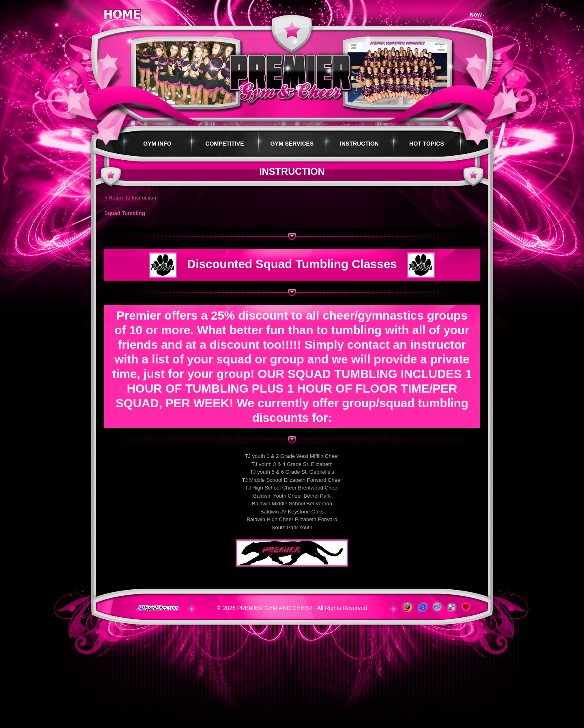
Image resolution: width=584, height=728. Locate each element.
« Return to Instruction (130, 198)
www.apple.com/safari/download (437, 607)
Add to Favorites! (467, 607)
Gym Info (157, 144)
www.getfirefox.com (407, 607)
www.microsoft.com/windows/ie (422, 607)
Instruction (359, 144)
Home (122, 13)
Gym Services (292, 144)
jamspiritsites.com (157, 608)
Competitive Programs (224, 148)
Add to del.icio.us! (452, 607)
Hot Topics (427, 144)
